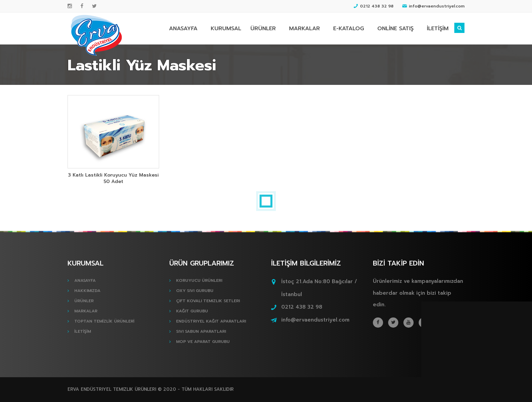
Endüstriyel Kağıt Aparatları (211, 321)
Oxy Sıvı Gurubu (195, 291)
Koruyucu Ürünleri (199, 280)
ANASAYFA (183, 29)
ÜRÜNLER (263, 29)
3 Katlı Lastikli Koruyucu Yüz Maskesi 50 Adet (113, 178)
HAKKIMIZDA (87, 291)
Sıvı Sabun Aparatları (201, 331)
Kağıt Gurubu (192, 311)
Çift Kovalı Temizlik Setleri (208, 301)
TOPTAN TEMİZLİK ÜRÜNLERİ (104, 321)
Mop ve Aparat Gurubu (203, 342)
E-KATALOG (349, 29)
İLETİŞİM (438, 29)
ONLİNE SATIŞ (395, 29)
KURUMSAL (226, 29)
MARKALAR (305, 29)
